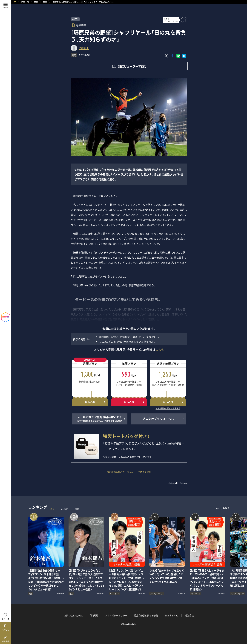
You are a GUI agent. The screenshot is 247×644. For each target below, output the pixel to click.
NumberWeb (172, 615)
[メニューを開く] (6, 6)
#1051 (75, 19)
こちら (160, 350)
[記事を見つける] (6, 616)
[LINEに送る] (178, 56)
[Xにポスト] (166, 56)
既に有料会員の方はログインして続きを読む (129, 472)
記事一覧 (25, 2)
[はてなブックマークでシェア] (184, 56)
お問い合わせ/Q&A (73, 615)
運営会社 (189, 615)
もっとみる (221, 508)
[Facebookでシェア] (172, 56)
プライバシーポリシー (116, 615)
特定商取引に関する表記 (146, 615)
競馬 (36, 2)
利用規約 (94, 615)
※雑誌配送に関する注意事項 (168, 409)
